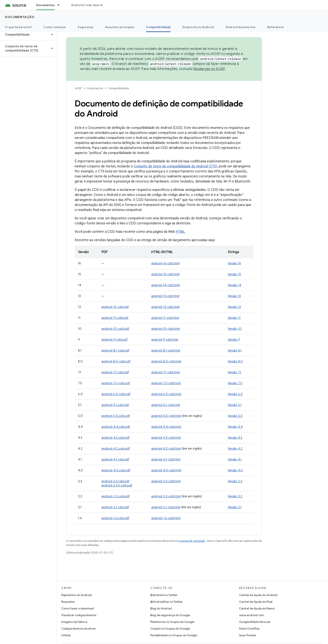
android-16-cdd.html (165, 263)
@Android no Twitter (164, 595)
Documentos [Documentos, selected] (46, 5)
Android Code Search (87, 5)
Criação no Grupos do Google (170, 628)
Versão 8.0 (235, 361)
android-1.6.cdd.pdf (115, 518)
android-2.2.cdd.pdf (116, 496)
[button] (25, 35)
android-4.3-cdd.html (166, 438)
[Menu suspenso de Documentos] (60, 5)
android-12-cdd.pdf (115, 307)
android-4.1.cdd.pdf (115, 459)
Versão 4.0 (235, 470)
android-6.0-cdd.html (166, 394)
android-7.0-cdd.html (166, 383)
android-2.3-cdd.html (166, 481)
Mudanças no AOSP (209, 69)
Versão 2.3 (235, 481)
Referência (276, 27)
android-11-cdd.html (165, 318)
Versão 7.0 (235, 383)
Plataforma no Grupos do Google (172, 622)
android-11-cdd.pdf (115, 318)
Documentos (95, 88)
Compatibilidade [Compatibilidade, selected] (158, 27)
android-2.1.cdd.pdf (115, 507)
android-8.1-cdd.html (166, 350)
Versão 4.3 (235, 438)
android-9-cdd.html (165, 340)
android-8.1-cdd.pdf (115, 350)
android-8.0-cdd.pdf (116, 361)
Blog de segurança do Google (170, 615)
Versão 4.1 (235, 459)
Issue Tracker (248, 635)
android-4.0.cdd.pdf (116, 470)
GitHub (66, 635)
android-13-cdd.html (165, 296)
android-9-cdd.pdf (115, 340)
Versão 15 (234, 274)
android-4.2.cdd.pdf (116, 449)
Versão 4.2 (235, 449)
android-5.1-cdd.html (166, 405)
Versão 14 (234, 285)
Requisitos (68, 602)
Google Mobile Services (255, 622)
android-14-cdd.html (165, 285)
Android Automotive (241, 27)
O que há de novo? (18, 27)
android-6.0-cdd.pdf (116, 394)
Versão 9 (234, 340)
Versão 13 (234, 296)
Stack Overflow (249, 628)
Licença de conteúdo (192, 541)
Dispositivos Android (198, 27)
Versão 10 (235, 329)
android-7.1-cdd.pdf (115, 372)
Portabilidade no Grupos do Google (174, 635)
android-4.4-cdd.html (166, 427)
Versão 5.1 (235, 405)
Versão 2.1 (235, 507)
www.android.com (252, 615)
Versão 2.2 (235, 496)
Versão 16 (234, 263)
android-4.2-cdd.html (166, 449)
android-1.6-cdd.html (166, 518)
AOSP (78, 88)
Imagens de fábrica (74, 622)
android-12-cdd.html (165, 307)
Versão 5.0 (235, 416)
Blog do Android (161, 608)
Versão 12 (234, 307)
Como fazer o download (78, 608)
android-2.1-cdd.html (166, 507)
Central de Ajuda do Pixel (256, 602)
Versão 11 (234, 318)
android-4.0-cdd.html (166, 470)
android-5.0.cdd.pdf (116, 416)
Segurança (85, 27)
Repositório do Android (76, 595)
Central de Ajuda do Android (258, 595)
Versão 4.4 (235, 427)
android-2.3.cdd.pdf (115, 481)
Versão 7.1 (234, 372)
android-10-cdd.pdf (115, 329)
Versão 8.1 (235, 350)
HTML (180, 232)
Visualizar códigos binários (79, 615)
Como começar (55, 27)
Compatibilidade (119, 88)
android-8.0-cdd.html (166, 361)
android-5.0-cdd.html (166, 416)
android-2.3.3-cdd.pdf (117, 485)
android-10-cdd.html (166, 329)
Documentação (20, 17)
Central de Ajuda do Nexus (257, 608)
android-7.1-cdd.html (165, 372)
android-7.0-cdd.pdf (116, 383)
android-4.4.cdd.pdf (116, 427)
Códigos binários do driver (79, 628)
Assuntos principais (120, 27)
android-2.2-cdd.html (166, 496)
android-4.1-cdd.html (166, 459)
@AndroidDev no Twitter (166, 602)
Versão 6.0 (235, 394)
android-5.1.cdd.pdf (115, 405)
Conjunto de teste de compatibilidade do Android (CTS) (176, 166)
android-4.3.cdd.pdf (116, 438)
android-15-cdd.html (165, 274)
